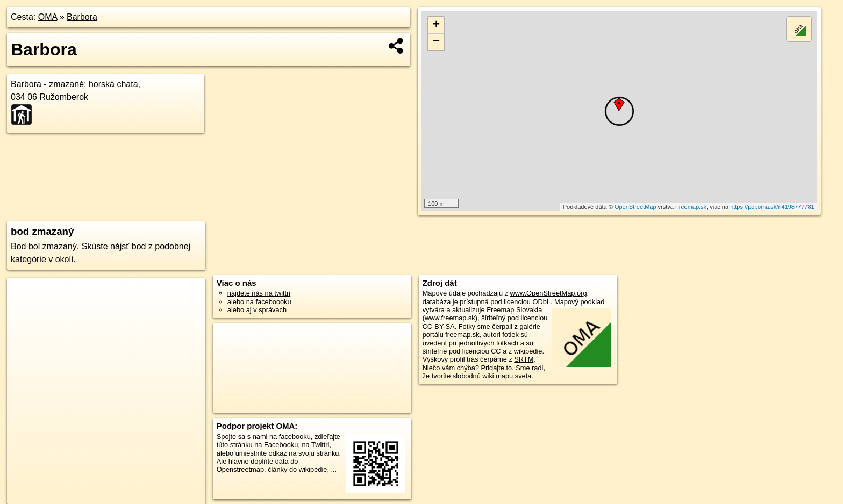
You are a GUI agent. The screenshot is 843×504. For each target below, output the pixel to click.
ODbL (542, 302)
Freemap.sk (691, 207)
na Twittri (315, 445)
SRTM (524, 359)
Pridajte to (496, 368)
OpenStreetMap (635, 207)
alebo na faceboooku (259, 302)
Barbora (82, 17)
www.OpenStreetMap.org (549, 293)
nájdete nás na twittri (259, 293)
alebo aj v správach (257, 310)
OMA (48, 17)
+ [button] (436, 25)
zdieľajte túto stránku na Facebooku (278, 441)
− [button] (436, 42)
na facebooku (290, 437)
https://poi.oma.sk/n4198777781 (772, 207)
